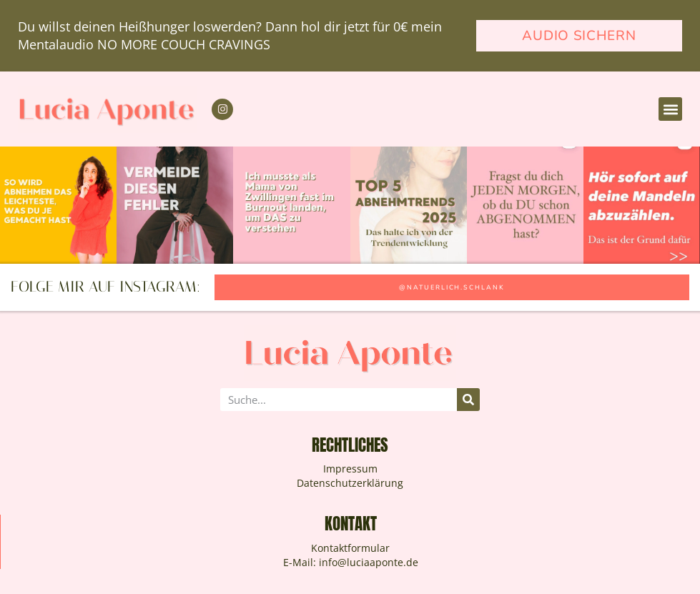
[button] (670, 109)
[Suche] (468, 400)
